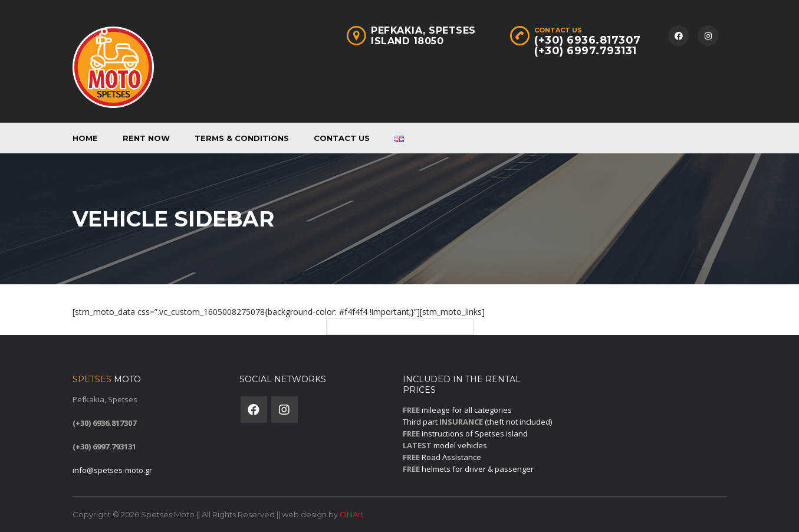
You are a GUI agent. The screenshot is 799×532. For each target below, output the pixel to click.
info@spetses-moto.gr (112, 470)
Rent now (146, 138)
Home (85, 138)
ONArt (352, 514)
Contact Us (342, 138)
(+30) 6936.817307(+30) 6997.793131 (588, 45)
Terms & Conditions (242, 138)
